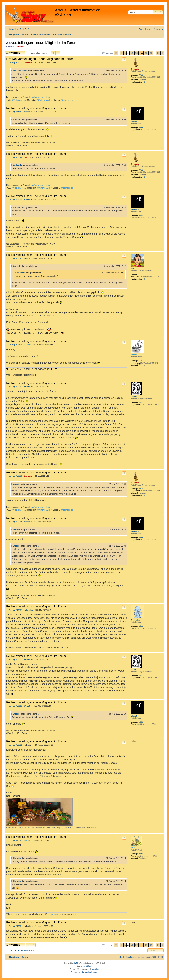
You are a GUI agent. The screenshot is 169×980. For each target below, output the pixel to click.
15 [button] (146, 53)
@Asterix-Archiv (19, 100)
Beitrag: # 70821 (14, 745)
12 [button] (132, 53)
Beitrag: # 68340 (14, 112)
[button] (116, 53)
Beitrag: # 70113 (14, 706)
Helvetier (17, 858)
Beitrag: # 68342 (14, 157)
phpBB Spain (88, 966)
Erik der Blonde (53, 914)
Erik (133, 848)
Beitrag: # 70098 (14, 522)
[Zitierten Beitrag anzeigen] (46, 71)
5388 (141, 128)
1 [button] (125, 53)
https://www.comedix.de (40, 97)
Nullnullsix (136, 620)
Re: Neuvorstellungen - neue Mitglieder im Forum (40, 59)
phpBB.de (95, 969)
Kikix (133, 268)
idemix (134, 355)
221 (140, 274)
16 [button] (151, 53)
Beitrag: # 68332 (14, 63)
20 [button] (158, 53)
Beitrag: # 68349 (14, 258)
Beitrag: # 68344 (14, 200)
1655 (141, 626)
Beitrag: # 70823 (14, 840)
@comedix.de (67, 100)
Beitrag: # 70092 (14, 387)
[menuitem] (25, 29)
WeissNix (135, 122)
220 (140, 402)
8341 (141, 854)
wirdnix (134, 397)
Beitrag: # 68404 (14, 345)
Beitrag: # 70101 (14, 610)
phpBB (76, 963)
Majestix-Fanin (20, 71)
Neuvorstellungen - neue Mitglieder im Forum (41, 43)
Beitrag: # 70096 (14, 476)
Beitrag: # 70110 (14, 660)
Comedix (20, 47)
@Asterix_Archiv (44, 100)
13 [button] (136, 53)
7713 (141, 75)
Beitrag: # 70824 (14, 926)
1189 (141, 361)
